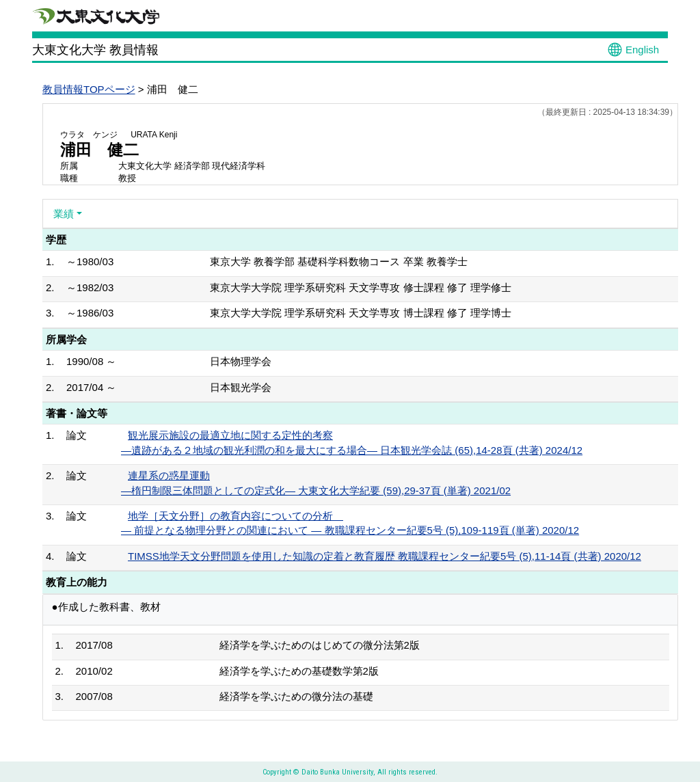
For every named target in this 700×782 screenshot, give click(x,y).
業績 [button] (64, 214)
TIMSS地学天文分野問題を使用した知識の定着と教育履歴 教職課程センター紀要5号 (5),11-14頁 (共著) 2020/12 (385, 556)
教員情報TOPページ (89, 89)
